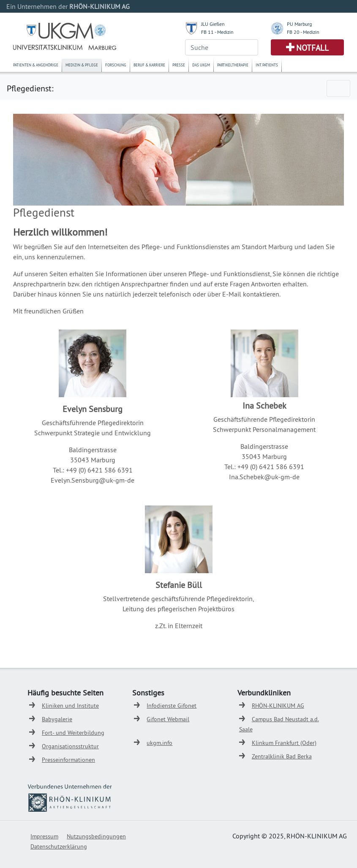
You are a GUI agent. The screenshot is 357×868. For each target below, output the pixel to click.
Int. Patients (267, 65)
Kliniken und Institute (70, 706)
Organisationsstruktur (70, 746)
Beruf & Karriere (149, 65)
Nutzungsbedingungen (96, 836)
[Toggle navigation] (338, 88)
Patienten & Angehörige (36, 65)
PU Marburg (299, 24)
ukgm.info (159, 743)
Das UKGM (201, 65)
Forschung (116, 65)
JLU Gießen (213, 24)
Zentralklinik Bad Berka (282, 756)
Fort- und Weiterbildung (73, 733)
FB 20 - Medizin (303, 32)
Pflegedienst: (30, 88)
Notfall (312, 48)
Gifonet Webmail (168, 719)
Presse (179, 65)
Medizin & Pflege (82, 65)
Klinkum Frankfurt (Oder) (284, 743)
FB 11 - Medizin (217, 32)
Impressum (44, 836)
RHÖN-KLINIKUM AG (278, 706)
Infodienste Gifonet (172, 706)
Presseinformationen (68, 760)
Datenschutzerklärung (59, 846)
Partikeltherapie (233, 65)
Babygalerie (57, 719)
